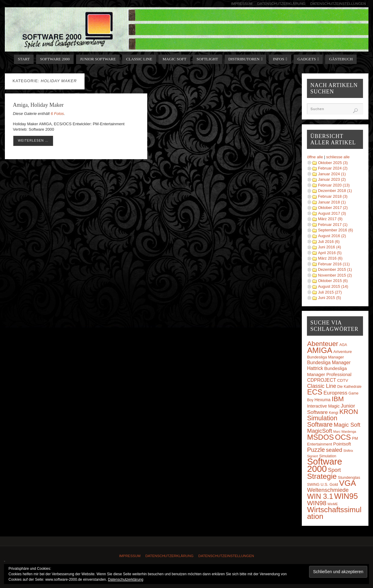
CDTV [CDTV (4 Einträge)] (343, 380)
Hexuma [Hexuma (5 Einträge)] (323, 400)
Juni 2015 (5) (329, 298)
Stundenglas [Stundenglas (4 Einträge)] (349, 477)
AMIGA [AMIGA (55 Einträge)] (320, 350)
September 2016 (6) (335, 230)
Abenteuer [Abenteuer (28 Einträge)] (323, 344)
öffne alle (315, 157)
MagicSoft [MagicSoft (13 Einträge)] (320, 431)
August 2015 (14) (333, 286)
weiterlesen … (33, 141)
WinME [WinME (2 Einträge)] (333, 504)
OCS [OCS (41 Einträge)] (343, 437)
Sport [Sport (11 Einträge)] (334, 470)
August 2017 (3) (332, 213)
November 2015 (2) (335, 275)
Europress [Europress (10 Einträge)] (336, 393)
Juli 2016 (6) (329, 242)
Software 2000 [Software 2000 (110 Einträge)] (325, 465)
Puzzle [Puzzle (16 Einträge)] (316, 450)
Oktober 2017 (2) (333, 208)
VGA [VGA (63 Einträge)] (348, 483)
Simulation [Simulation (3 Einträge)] (328, 456)
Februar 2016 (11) (334, 264)
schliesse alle (338, 157)
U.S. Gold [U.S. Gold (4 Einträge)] (329, 484)
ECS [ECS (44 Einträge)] (315, 392)
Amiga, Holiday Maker (38, 105)
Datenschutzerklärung (281, 3)
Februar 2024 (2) (333, 168)
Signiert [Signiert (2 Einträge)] (312, 456)
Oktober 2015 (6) (333, 281)
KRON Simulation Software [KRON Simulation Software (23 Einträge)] (332, 418)
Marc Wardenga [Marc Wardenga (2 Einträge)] (345, 432)
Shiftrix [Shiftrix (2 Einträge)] (348, 451)
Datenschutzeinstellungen (338, 3)
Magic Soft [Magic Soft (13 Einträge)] (347, 425)
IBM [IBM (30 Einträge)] (338, 399)
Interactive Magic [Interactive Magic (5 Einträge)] (323, 406)
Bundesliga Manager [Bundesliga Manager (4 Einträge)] (325, 357)
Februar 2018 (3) (333, 196)
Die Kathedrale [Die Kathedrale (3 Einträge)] (349, 387)
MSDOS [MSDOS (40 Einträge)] (320, 437)
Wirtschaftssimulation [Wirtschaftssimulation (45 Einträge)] (334, 513)
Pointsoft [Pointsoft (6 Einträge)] (342, 444)
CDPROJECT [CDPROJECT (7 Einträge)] (321, 380)
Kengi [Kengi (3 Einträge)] (333, 413)
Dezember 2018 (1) (335, 191)
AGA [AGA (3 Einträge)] (343, 345)
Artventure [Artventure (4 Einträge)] (343, 352)
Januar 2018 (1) (332, 202)
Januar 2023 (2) (332, 179)
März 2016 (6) (330, 258)
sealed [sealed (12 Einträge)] (334, 450)
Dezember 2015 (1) (335, 269)
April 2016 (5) (330, 253)
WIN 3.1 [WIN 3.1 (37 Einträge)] (320, 496)
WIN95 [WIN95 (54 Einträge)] (346, 496)
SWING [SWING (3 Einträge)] (313, 485)
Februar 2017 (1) (333, 225)
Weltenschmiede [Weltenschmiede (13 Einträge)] (328, 490)
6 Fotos (57, 114)
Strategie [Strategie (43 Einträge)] (322, 476)
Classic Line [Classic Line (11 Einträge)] (321, 386)
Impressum (242, 3)
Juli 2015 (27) (330, 292)
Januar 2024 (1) (332, 174)
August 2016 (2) (332, 236)
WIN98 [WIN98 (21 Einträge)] (317, 503)
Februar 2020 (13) (334, 185)
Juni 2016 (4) (329, 247)
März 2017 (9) (330, 219)
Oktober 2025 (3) (333, 163)
